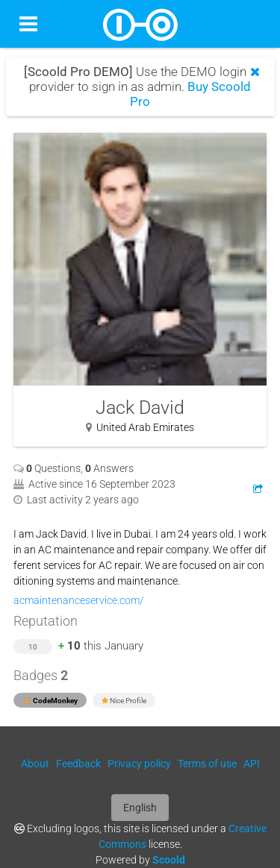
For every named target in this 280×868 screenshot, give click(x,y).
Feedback (78, 764)
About (35, 764)
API (252, 764)
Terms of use (207, 764)
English (140, 808)
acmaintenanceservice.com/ (79, 600)
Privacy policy (139, 764)
